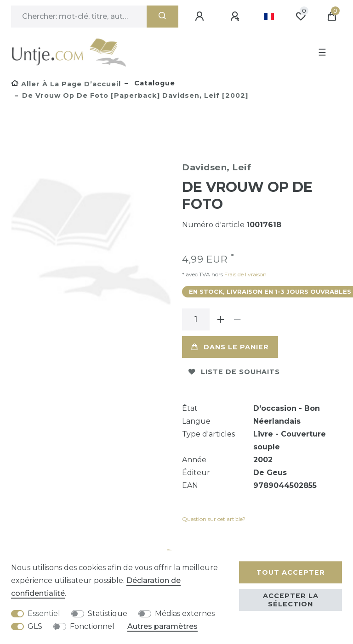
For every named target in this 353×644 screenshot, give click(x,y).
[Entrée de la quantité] (196, 319)
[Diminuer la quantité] (237, 319)
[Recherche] (162, 17)
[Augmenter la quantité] (221, 319)
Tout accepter (291, 572)
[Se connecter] (201, 17)
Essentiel (44, 613)
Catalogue (154, 83)
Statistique (108, 613)
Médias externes (185, 613)
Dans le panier (230, 347)
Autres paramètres (162, 626)
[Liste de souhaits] (301, 17)
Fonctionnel (92, 626)
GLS (35, 626)
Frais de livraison (245, 274)
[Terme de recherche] (79, 17)
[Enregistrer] (236, 17)
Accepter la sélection (291, 600)
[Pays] (269, 17)
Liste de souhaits (234, 372)
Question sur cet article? (214, 519)
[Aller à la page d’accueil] (66, 84)
